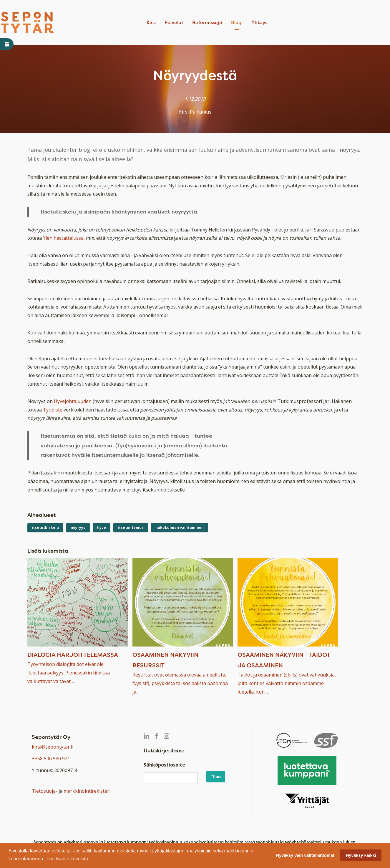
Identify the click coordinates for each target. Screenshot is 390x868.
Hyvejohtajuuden (73, 401)
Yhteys (259, 22)
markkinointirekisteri (87, 791)
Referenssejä (207, 22)
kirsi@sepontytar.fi (53, 747)
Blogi (237, 22)
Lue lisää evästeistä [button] (67, 859)
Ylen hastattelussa (63, 238)
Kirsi (151, 22)
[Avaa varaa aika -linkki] (7, 44)
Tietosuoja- (45, 791)
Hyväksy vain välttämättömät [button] (305, 855)
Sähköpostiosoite (164, 765)
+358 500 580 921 (51, 759)
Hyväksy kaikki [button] (361, 855)
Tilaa (216, 776)
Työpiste (53, 410)
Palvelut (174, 22)
